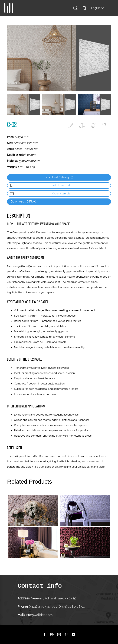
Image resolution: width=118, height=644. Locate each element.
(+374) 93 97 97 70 (42, 607)
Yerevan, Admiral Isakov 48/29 (54, 598)
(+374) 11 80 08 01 (71, 607)
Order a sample (61, 194)
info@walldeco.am (39, 615)
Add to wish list (61, 185)
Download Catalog (59, 177)
